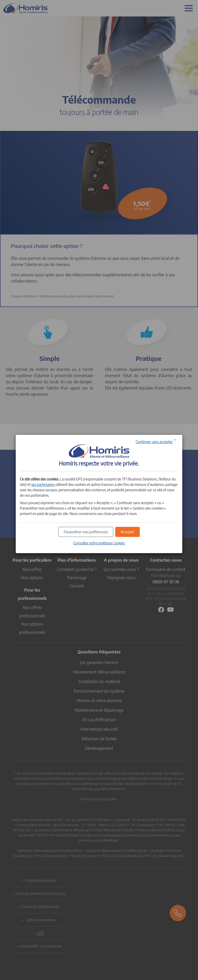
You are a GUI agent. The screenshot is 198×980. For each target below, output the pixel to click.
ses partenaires (43, 484)
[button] (127, 532)
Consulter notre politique (99, 543)
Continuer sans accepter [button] (154, 442)
